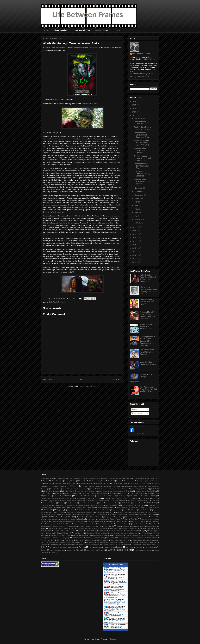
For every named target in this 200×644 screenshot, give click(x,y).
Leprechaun (117, 510)
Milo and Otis (45, 515)
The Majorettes (50, 542)
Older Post (117, 380)
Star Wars (119, 531)
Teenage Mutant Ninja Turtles (61, 535)
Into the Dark (151, 503)
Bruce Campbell (153, 481)
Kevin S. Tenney (154, 507)
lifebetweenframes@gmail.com (142, 74)
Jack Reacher (91, 505)
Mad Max (80, 512)
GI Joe (62, 498)
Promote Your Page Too (137, 433)
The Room (154, 542)
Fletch (57, 496)
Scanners (126, 526)
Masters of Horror (123, 512)
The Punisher (123, 542)
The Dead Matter (99, 538)
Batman (46, 481)
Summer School (102, 533)
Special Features (102, 30)
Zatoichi (54, 553)
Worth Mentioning (82, 30)
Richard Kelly (78, 524)
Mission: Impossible (65, 514)
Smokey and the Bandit (61, 531)
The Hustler (91, 540)
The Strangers (55, 545)
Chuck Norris (127, 483)
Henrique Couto (143, 501)
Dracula (129, 491)
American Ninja (107, 479)
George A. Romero (148, 496)
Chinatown (116, 483)
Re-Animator (68, 521)
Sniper (73, 531)
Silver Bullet (133, 528)
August (137, 198)
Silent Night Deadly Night (118, 528)
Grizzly (119, 498)
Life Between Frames (141, 54)
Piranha (146, 517)
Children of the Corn (102, 483)
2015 (135, 248)
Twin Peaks (98, 547)
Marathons (100, 512)
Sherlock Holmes (69, 528)
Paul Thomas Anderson (95, 517)
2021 (135, 227)
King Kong (60, 510)
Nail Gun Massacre (120, 515)
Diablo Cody (136, 489)
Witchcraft (79, 550)
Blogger (112, 639)
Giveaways (81, 498)
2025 (135, 105)
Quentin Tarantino (131, 519)
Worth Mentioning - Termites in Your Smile (142, 166)
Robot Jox (154, 524)
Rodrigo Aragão (46, 526)
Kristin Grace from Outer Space (86, 510)
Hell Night (115, 501)
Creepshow (125, 486)
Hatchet (90, 501)
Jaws (137, 505)
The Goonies (140, 538)
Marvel (110, 512)
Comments (136, 413)
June (137, 205)
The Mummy (78, 542)
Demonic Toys (117, 489)
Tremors (82, 547)
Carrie (90, 483)
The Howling (80, 540)
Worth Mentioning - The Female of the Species (142, 181)
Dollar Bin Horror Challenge (86, 491)
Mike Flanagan (153, 512)
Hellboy (123, 501)
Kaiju (143, 507)
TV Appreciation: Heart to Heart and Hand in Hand (142, 158)
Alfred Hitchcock (75, 479)
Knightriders (71, 510)
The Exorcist (110, 538)
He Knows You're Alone (102, 501)
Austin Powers (139, 479)
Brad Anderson (129, 481)
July (136, 202)
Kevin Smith (48, 510)
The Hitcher (69, 540)
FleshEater (48, 496)
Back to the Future (153, 479)
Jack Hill (80, 505)
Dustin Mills (151, 491)
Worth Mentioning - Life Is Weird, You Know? (148, 302)
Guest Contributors (131, 498)
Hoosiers (61, 503)
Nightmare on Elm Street (50, 517)
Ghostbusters (45, 498)
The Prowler (112, 542)
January (138, 223)
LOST (63, 512)
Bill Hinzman (93, 481)
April (136, 212)
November (139, 188)
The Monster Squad (64, 542)
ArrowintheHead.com (89, 104)
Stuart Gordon (78, 533)
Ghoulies (55, 498)
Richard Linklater (90, 524)
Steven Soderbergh (47, 533)
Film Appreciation (62, 30)
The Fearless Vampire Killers (126, 538)
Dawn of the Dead (68, 489)
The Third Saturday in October (73, 545)
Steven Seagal (152, 531)
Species (81, 531)
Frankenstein (67, 496)
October (138, 191)
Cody (51, 302)
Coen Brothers (88, 486)
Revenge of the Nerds (54, 524)
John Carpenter (88, 507)
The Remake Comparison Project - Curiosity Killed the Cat (149, 290)
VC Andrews (130, 547)
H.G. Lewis (146, 498)
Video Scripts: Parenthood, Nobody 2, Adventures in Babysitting (148, 278)
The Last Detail (137, 540)
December (139, 118)
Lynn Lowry (71, 512)
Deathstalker (105, 489)
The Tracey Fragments (92, 545)
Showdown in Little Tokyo (84, 528)
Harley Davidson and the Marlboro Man (73, 501)
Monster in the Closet (92, 515)
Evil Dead (58, 494)
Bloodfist (111, 481)
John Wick (101, 507)
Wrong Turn (140, 550)
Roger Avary (58, 526)
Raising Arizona (56, 521)
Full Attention (122, 496)
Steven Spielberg (63, 533)
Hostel (101, 503)
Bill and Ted (82, 481)
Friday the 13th (89, 496)
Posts (134, 409)
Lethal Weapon (145, 510)
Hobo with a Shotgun (49, 503)
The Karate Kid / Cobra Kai (120, 540)
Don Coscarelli (118, 491)
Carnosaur (82, 483)
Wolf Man (100, 550)
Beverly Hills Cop (71, 481)
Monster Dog (79, 515)
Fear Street (86, 494)
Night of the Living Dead (147, 514)
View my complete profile (139, 76)
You (156, 550)
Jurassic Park (121, 507)
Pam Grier (71, 517)
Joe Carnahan (75, 507)
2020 (135, 231)
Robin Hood (136, 524)
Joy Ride (110, 507)
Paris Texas (82, 517)
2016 (135, 245)
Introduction (44, 505)
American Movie (95, 479)
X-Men (149, 550)
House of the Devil (112, 503)
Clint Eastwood (58, 486)
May (136, 209)
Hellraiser (131, 501)
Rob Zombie (109, 524)
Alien (86, 479)
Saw (118, 526)
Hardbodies (56, 501)
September (139, 195)
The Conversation (78, 538)
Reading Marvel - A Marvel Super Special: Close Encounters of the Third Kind (148, 341)
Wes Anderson (149, 547)
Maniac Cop (90, 512)
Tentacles (84, 536)
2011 (135, 262)
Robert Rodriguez (123, 524)
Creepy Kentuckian (139, 486)
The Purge (133, 542)
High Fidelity (156, 501)
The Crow (88, 538)
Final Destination (137, 494)
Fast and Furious (72, 494)
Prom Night (92, 519)
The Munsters (90, 542)
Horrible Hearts (71, 503)
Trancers (73, 547)
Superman (123, 533)
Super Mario (113, 533)
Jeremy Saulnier (48, 508)
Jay (144, 505)
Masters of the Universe (139, 512)
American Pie (119, 479)
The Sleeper (44, 545)
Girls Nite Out (71, 498)
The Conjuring (64, 538)
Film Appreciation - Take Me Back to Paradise (148, 352)
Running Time (98, 526)
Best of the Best (57, 481)
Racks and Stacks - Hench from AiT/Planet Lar (148, 327)
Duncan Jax (140, 491)
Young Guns (45, 553)
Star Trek (111, 531)
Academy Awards (62, 479)
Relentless (100, 521)
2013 (135, 255)
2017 (135, 241)
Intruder (52, 505)
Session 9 (52, 528)
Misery (54, 515)
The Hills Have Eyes (47, 540)
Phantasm (119, 517)
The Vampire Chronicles (108, 545)
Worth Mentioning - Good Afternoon (142, 123)
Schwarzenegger (138, 526)
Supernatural (135, 533)
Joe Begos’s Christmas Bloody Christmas (142, 174)
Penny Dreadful (109, 517)
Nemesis (131, 514)
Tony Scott (53, 547)
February (138, 219)
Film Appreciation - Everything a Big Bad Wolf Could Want (149, 389)
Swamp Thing (146, 533)
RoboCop (145, 524)
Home (46, 30)
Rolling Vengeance (71, 526)
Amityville (129, 479)
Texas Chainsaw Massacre (99, 535)
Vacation (107, 547)
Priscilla (81, 519)
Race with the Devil (147, 519)
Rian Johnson (67, 524)
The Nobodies (101, 542)
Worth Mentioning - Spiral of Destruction (148, 363)
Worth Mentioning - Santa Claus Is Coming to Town (142, 135)
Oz (64, 517)
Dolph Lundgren (104, 491)
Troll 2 (91, 547)
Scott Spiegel (152, 526)
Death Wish (94, 489)
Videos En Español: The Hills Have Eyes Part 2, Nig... (142, 143)
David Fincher (55, 489)
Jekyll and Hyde (154, 505)
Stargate (128, 531)
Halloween (45, 501)
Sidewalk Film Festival (101, 528)
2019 (135, 234)
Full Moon (133, 496)
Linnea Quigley (52, 512)
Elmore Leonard (46, 494)
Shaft (59, 528)
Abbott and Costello (47, 479)
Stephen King (137, 531)
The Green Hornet (152, 538)
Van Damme (117, 547)
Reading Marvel (80, 521)
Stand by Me (102, 531)
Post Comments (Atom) (87, 386)
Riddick (100, 524)
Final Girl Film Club (152, 494)
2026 (135, 101)
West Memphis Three (57, 550)
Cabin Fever (58, 483)
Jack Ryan (101, 505)
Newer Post (48, 380)
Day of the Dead (82, 489)
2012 (135, 259)
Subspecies (91, 533)
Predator (73, 519)
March (137, 216)
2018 (135, 238)
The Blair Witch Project (148, 536)
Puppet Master (115, 519)
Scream (43, 528)
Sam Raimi (109, 526)
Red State (91, 521)
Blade (103, 481)
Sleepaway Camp (145, 528)
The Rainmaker (144, 542)
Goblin (90, 498)
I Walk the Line (126, 503)
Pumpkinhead (102, 519)
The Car (55, 538)
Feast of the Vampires (100, 494)
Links (117, 30)
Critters (149, 486)
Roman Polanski (85, 526)
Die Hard (146, 489)
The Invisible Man (102, 540)
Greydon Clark (110, 498)
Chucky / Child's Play (143, 483)
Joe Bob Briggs (61, 507)
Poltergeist (64, 519)
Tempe (75, 535)
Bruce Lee (48, 483)
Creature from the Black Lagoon (107, 486)
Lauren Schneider (104, 510)
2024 (135, 108)
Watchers (139, 547)
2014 (135, 252)
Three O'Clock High (148, 545)
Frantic (78, 496)
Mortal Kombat (106, 514)
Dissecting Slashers (52, 491)
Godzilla (98, 498)
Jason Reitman (128, 505)
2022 (135, 115)
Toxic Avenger (63, 547)
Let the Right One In (130, 510)
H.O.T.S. (155, 498)
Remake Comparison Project (116, 521)
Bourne (119, 481)
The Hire (60, 540)
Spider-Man (90, 531)
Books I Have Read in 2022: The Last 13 (143, 128)
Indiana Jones (138, 503)
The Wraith (137, 545)
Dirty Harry (155, 489)
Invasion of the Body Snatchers (66, 505)
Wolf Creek (91, 550)
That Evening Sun (119, 536)
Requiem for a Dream (137, 521)
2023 (135, 112)
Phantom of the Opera (133, 517)
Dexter (126, 489)
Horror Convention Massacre (88, 503)
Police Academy (52, 519)
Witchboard (70, 550)
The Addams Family (132, 536)
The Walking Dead (124, 545)
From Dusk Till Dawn (107, 496)
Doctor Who (68, 491)
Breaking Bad (141, 481)
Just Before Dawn (133, 508)
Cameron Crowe (70, 483)
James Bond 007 (113, 505)
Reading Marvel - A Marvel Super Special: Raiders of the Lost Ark (148, 315)
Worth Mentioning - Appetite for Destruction (142, 150)
